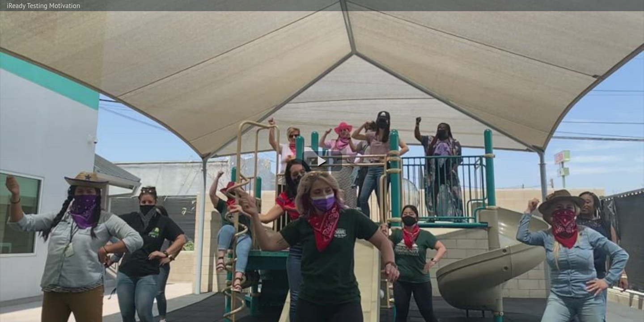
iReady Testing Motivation (43, 6)
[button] (322, 161)
